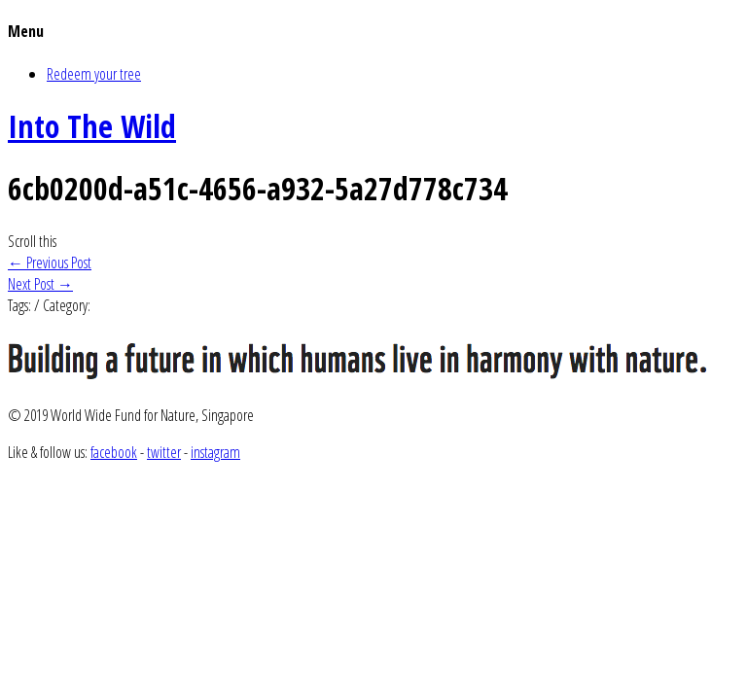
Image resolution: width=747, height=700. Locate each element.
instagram (215, 452)
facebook (114, 452)
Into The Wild (92, 126)
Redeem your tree (94, 74)
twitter (164, 452)
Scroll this (32, 241)
